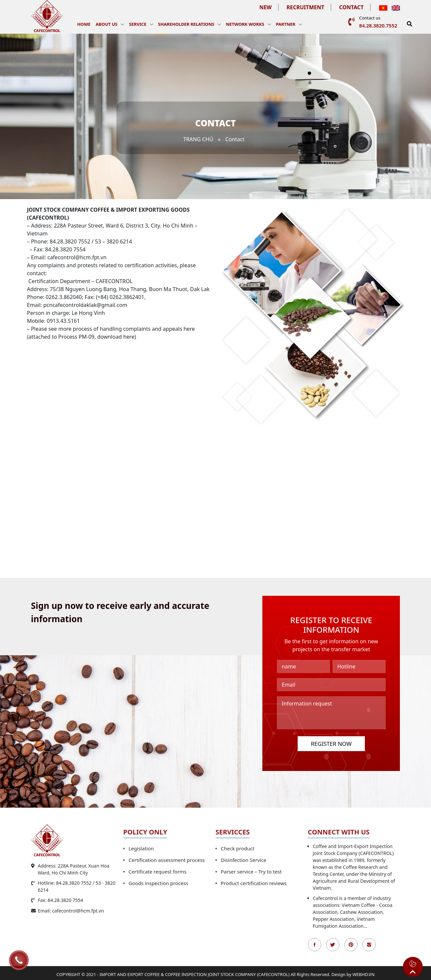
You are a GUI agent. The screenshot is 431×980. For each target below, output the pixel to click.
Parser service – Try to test (251, 872)
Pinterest (351, 945)
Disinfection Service (244, 860)
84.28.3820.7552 (378, 25)
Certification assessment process (167, 860)
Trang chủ (198, 139)
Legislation (141, 848)
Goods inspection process (158, 883)
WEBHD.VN (364, 974)
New (265, 7)
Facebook (315, 945)
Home (84, 24)
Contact (351, 7)
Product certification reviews (254, 883)
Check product (238, 848)
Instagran (369, 945)
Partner (286, 24)
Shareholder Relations (186, 24)
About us (107, 24)
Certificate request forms (158, 872)
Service (138, 24)
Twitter (333, 945)
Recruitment (305, 7)
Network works (245, 24)
